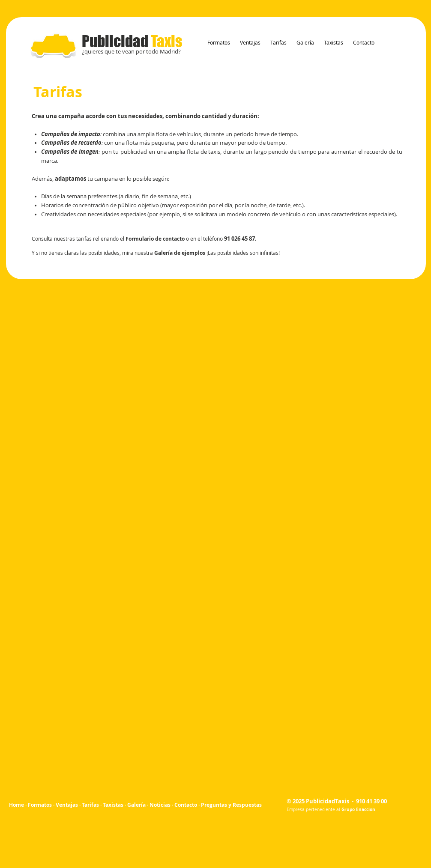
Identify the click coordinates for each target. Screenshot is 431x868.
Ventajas (67, 805)
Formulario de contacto (155, 239)
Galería (136, 805)
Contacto (186, 805)
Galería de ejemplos (180, 253)
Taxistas (113, 805)
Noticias (160, 805)
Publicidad (132, 41)
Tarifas (90, 805)
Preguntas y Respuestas (231, 805)
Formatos (40, 805)
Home (17, 805)
